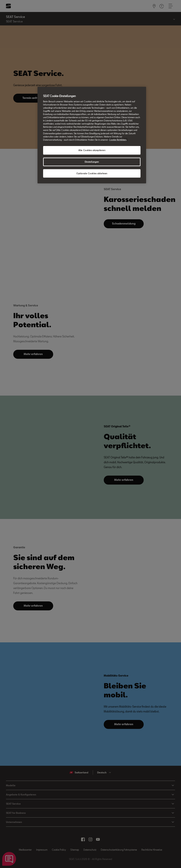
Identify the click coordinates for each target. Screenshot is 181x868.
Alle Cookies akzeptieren (92, 150)
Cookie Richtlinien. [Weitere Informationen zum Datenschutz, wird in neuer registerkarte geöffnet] (118, 140)
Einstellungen (92, 162)
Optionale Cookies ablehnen (92, 173)
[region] (92, 135)
